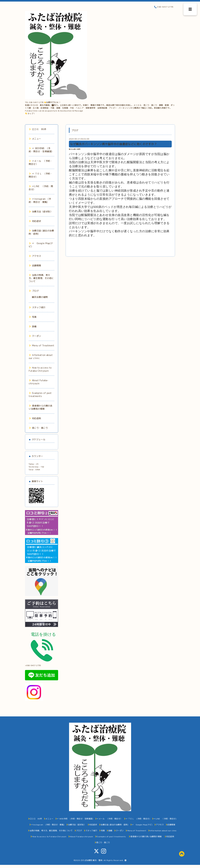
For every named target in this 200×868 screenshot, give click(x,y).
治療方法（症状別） (41, 212)
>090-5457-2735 (42, 664)
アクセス (35, 256)
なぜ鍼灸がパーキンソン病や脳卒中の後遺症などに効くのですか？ (114, 144)
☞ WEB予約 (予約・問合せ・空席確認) (41, 150)
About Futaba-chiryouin (39, 382)
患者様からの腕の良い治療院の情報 (41, 407)
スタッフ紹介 (37, 307)
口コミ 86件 (38, 129)
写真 (33, 317)
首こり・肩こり (39, 428)
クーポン (35, 336)
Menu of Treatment (42, 345)
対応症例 (35, 418)
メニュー (35, 139)
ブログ (34, 291)
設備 (33, 326)
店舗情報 (35, 265)
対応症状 (35, 221)
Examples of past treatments (40, 395)
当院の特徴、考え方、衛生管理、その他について (41, 278)
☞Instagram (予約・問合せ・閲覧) (40, 200)
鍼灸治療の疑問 (75, 149)
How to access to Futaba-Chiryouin (40, 369)
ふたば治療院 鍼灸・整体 (91, 860)
